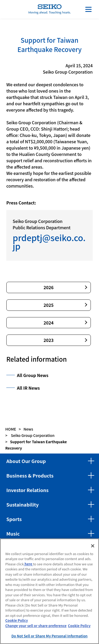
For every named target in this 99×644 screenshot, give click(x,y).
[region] (49, 591)
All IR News (28, 388)
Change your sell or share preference (36, 626)
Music (13, 533)
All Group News (33, 375)
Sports (14, 519)
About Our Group (26, 461)
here (28, 564)
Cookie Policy (17, 620)
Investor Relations (27, 490)
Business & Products (30, 475)
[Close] (93, 546)
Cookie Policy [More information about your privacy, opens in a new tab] (79, 626)
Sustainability (23, 504)
